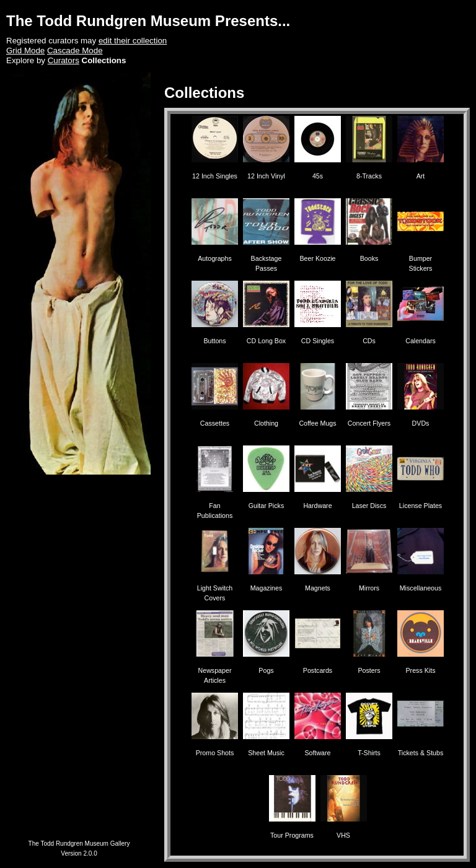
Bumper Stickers (421, 258)
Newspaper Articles (215, 670)
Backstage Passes (266, 258)
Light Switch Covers (215, 588)
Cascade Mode (75, 50)
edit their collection (133, 41)
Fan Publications (215, 506)
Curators (64, 60)
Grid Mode (25, 50)
